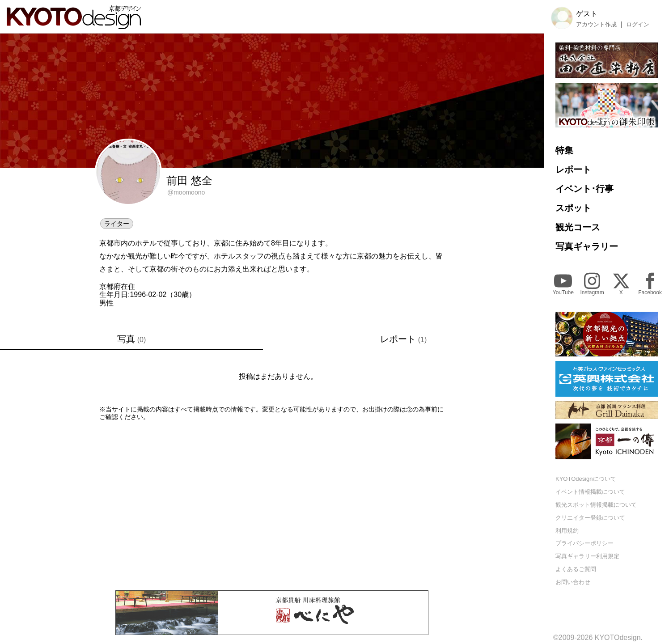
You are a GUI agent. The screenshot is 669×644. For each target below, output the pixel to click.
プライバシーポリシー (584, 543)
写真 (132, 339)
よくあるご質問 (576, 569)
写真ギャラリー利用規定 (587, 556)
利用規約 (567, 531)
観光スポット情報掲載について (596, 505)
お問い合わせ (573, 582)
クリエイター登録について (590, 518)
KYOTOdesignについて (586, 479)
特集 (564, 150)
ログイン (638, 25)
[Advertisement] (272, 505)
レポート (404, 339)
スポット (573, 208)
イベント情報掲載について (590, 492)
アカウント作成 (596, 25)
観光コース (578, 227)
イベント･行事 (584, 189)
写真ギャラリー (587, 246)
